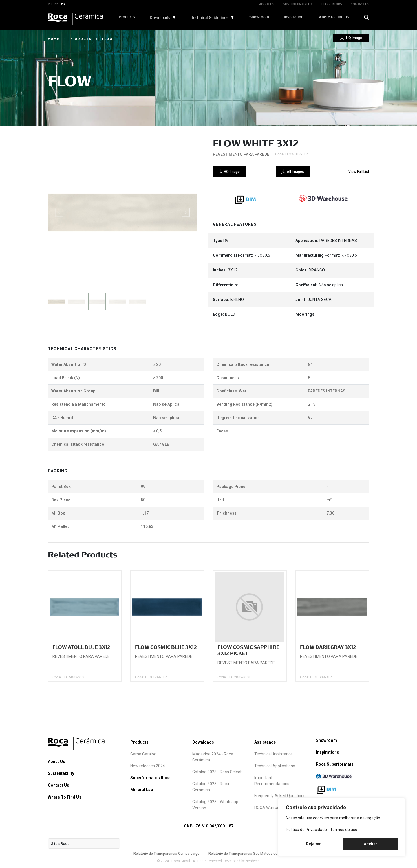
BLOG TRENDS (332, 4)
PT (50, 4)
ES (56, 4)
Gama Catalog (143, 754)
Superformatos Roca (150, 778)
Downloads (160, 18)
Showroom (259, 17)
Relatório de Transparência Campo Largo (167, 854)
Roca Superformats (335, 764)
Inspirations (328, 752)
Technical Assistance (274, 754)
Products (127, 17)
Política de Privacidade (306, 830)
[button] (186, 212)
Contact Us (58, 785)
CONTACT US (360, 4)
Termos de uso (344, 830)
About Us (56, 761)
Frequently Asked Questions (280, 796)
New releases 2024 (148, 766)
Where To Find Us (65, 797)
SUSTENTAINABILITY (298, 4)
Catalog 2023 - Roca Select (217, 772)
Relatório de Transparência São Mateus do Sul (246, 854)
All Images (293, 172)
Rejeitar (313, 844)
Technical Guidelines (210, 18)
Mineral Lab (142, 790)
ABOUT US (267, 4)
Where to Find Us (334, 17)
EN (63, 4)
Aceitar (371, 844)
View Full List (359, 172)
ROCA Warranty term (274, 808)
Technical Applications (275, 766)
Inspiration (294, 17)
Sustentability (61, 773)
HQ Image (351, 38)
